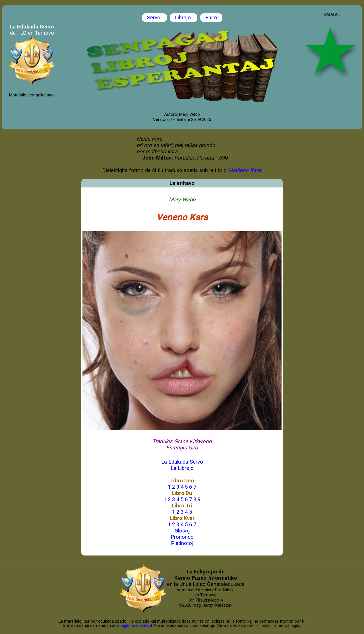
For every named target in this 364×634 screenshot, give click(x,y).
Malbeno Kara (244, 170)
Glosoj (182, 531)
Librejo (184, 18)
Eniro (211, 18)
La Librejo (182, 468)
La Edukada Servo (182, 462)
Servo (154, 18)
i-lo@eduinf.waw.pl (135, 625)
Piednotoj (182, 543)
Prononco (182, 537)
